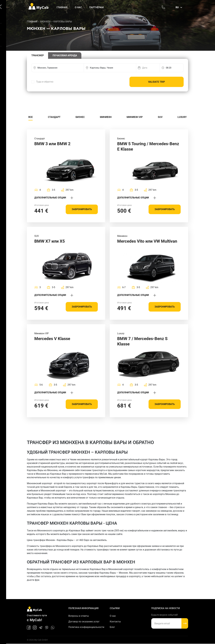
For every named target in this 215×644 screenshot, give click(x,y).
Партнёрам (97, 7)
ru (177, 7)
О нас (79, 7)
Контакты (115, 622)
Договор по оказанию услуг (84, 622)
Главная (62, 7)
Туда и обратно (45, 82)
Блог (112, 627)
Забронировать (82, 209)
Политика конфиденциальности (86, 627)
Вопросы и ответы (79, 616)
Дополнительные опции (54, 198)
